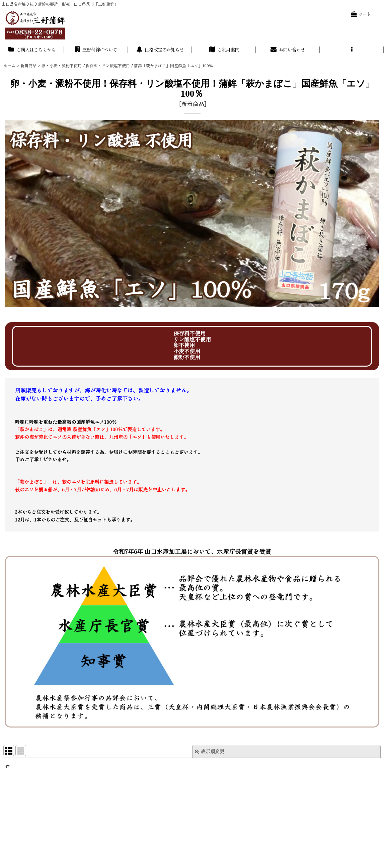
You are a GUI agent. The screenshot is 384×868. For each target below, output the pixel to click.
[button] (352, 50)
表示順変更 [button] (210, 751)
